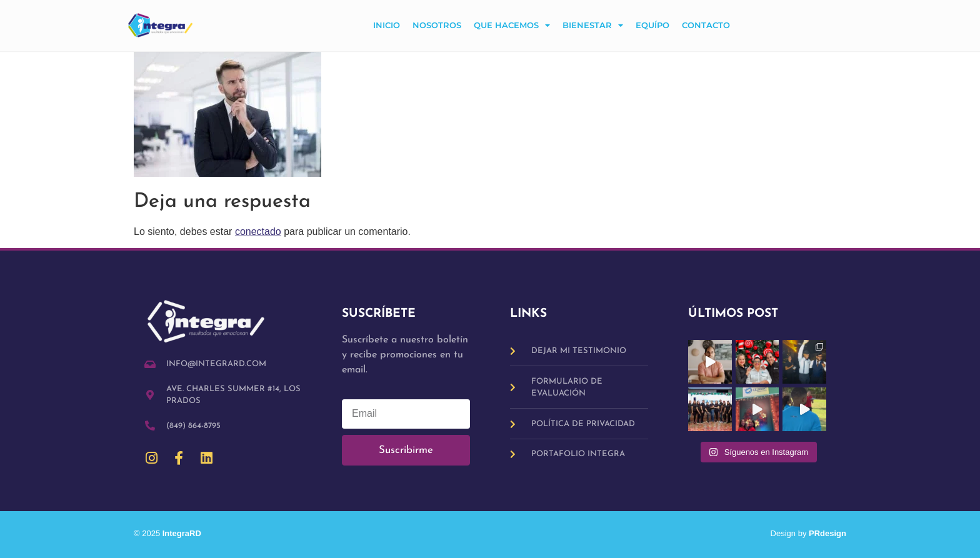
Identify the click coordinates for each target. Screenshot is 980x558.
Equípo (652, 25)
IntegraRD (187, 533)
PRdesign (827, 533)
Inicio (387, 25)
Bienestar (593, 26)
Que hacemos (512, 26)
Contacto (706, 25)
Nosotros (437, 25)
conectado (258, 232)
